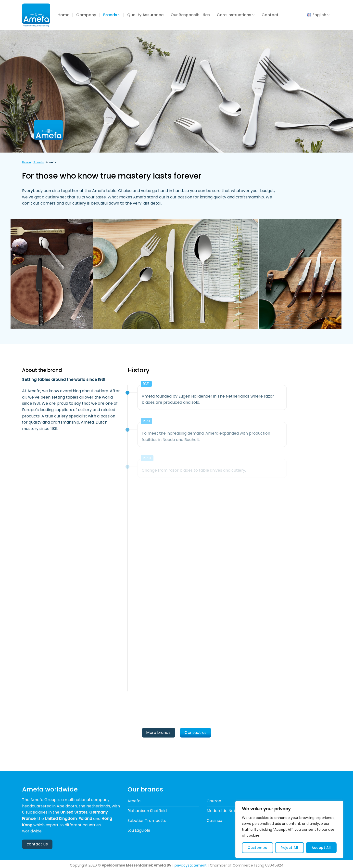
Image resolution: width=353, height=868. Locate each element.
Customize (258, 848)
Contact (270, 15)
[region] (289, 829)
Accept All (321, 848)
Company (86, 15)
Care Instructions (236, 15)
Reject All (289, 848)
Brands (112, 15)
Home (63, 15)
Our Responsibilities (190, 15)
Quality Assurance (145, 15)
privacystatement (191, 865)
